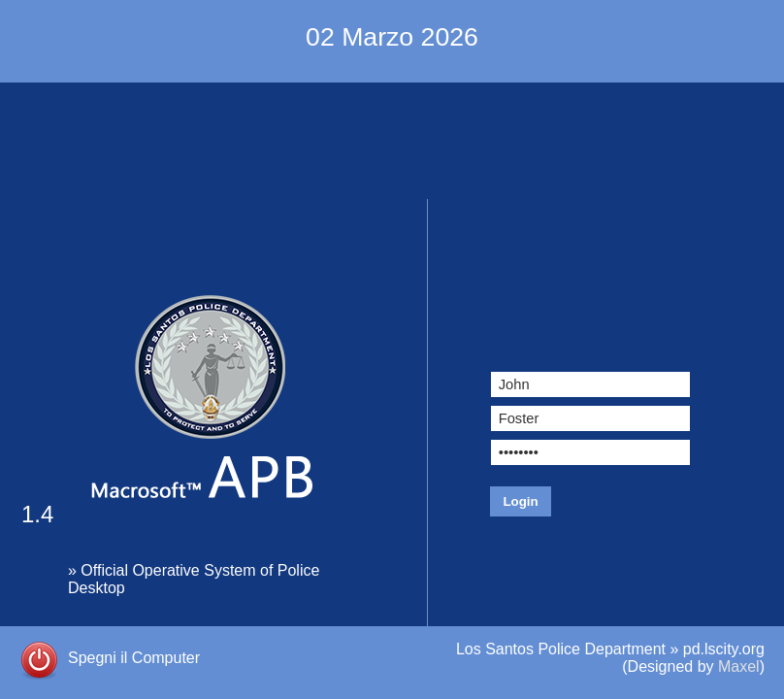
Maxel (739, 666)
